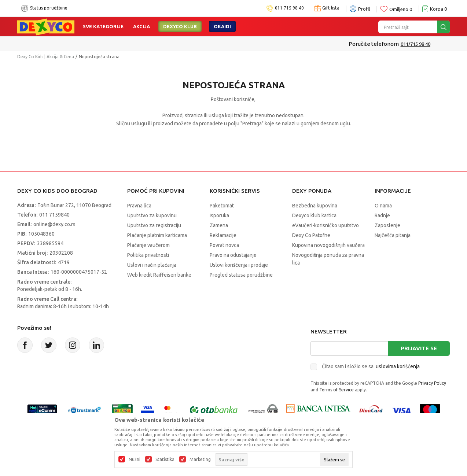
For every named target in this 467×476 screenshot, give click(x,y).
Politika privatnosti (148, 255)
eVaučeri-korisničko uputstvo (326, 225)
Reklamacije (223, 235)
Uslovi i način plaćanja (152, 265)
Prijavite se (419, 348)
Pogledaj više (293, 44)
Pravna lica (139, 206)
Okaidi (222, 26)
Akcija (141, 26)
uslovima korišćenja (398, 366)
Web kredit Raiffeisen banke (159, 275)
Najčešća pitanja (393, 235)
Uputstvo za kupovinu (152, 215)
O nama (383, 206)
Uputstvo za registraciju (154, 225)
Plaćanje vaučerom (148, 245)
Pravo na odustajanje (233, 255)
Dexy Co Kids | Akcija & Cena (46, 57)
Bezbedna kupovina (315, 206)
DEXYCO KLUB (180, 26)
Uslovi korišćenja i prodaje (239, 265)
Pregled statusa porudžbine (241, 275)
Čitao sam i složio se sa (371, 366)
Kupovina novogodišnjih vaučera (328, 245)
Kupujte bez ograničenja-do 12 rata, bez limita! (218, 44)
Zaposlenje (387, 225)
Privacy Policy (432, 383)
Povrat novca (224, 245)
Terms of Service (337, 390)
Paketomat (222, 206)
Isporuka (219, 215)
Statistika (165, 460)
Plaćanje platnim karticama (157, 235)
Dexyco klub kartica (314, 215)
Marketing (200, 460)
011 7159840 (54, 215)
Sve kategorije (103, 26)
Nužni (135, 460)
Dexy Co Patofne (311, 235)
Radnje (382, 215)
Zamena (219, 225)
